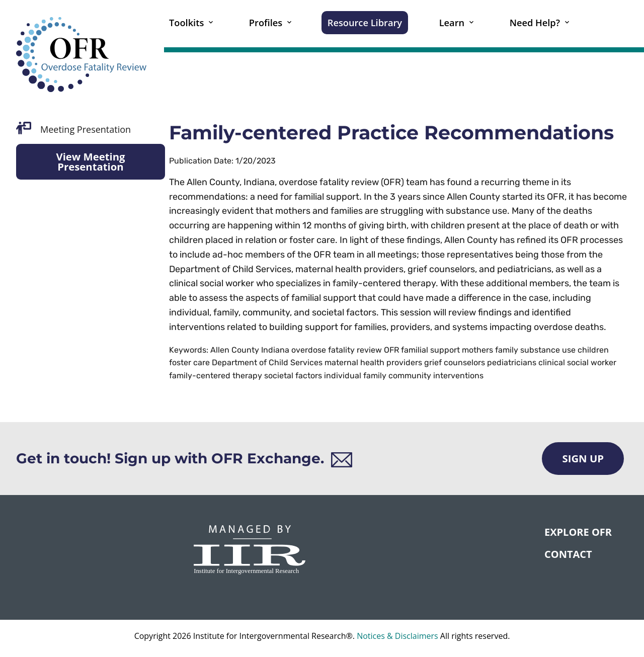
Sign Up (583, 458)
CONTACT (568, 554)
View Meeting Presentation (90, 161)
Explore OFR (578, 532)
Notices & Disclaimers (397, 636)
